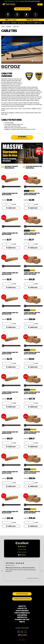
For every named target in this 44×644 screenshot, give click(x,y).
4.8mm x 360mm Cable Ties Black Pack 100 (10, 393)
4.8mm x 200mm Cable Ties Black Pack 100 (10, 313)
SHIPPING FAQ (22, 617)
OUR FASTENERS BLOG (22, 613)
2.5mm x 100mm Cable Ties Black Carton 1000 (32, 194)
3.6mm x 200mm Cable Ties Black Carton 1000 (32, 274)
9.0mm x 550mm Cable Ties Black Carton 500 (32, 512)
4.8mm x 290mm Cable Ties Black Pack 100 (10, 353)
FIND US (22, 622)
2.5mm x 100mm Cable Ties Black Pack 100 (10, 194)
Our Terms (22, 640)
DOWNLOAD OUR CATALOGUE (22, 599)
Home (3, 27)
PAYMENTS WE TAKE (22, 620)
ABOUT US (22, 606)
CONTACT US (22, 608)
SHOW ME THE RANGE (22, 594)
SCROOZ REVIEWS (22, 611)
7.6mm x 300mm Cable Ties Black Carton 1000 (32, 433)
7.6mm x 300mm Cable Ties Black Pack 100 (10, 433)
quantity (14, 204)
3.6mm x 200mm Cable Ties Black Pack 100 (10, 274)
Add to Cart (11, 208)
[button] (2, 571)
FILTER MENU (22, 137)
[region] (22, 571)
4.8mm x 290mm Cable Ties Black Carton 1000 (32, 353)
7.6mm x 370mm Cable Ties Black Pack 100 (10, 472)
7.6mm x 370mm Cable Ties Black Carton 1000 (32, 472)
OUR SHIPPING (22, 615)
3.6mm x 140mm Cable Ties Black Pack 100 (10, 234)
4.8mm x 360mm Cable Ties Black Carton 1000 (32, 393)
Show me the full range (23, 9)
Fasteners (9, 27)
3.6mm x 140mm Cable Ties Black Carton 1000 (32, 234)
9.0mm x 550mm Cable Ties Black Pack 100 (10, 512)
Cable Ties (16, 27)
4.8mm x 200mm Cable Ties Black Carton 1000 (32, 313)
